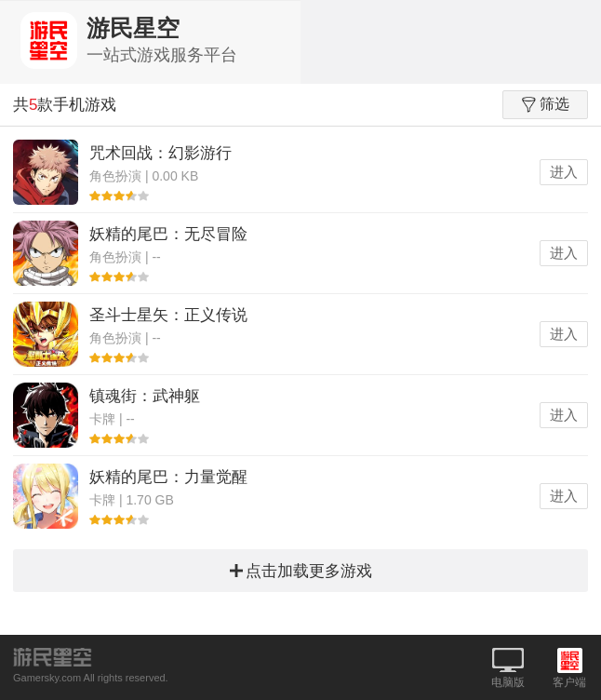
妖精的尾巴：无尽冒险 (168, 234)
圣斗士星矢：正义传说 (168, 315)
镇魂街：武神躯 (145, 396)
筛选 (546, 104)
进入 (564, 172)
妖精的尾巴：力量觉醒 (168, 477)
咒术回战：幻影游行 (160, 153)
